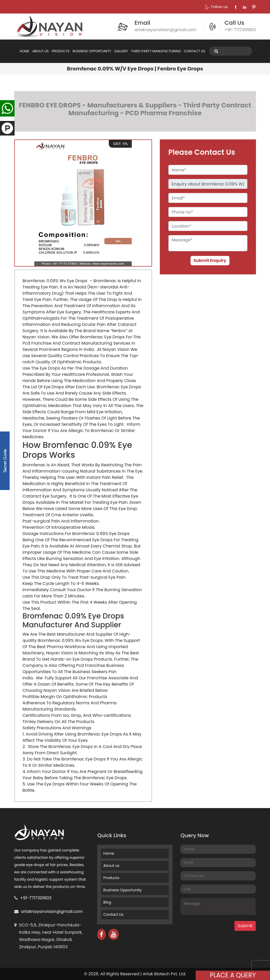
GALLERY (121, 51)
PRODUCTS (61, 51)
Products (111, 878)
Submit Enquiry (210, 260)
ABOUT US (41, 51)
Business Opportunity (122, 890)
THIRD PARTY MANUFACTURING (156, 51)
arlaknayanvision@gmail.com (52, 911)
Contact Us (113, 914)
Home (109, 853)
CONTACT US (195, 51)
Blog (107, 902)
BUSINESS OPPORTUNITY (92, 51)
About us (111, 866)
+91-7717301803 (36, 898)
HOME (25, 51)
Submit (245, 926)
